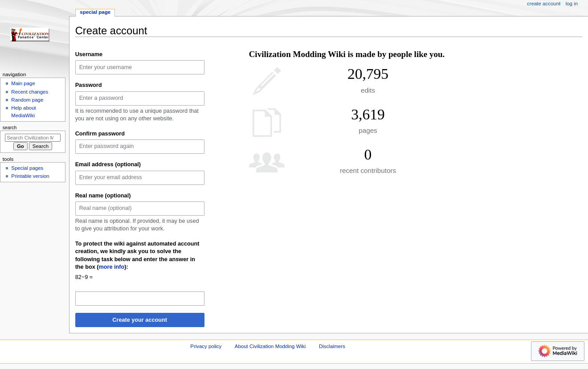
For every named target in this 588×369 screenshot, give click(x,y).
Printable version (30, 176)
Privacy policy (206, 346)
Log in (572, 4)
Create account (544, 4)
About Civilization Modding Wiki (270, 346)
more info (112, 267)
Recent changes (30, 92)
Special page (95, 12)
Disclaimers (332, 346)
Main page (23, 83)
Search (10, 127)
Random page (27, 100)
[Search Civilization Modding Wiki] (33, 138)
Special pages (27, 168)
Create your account (140, 320)
